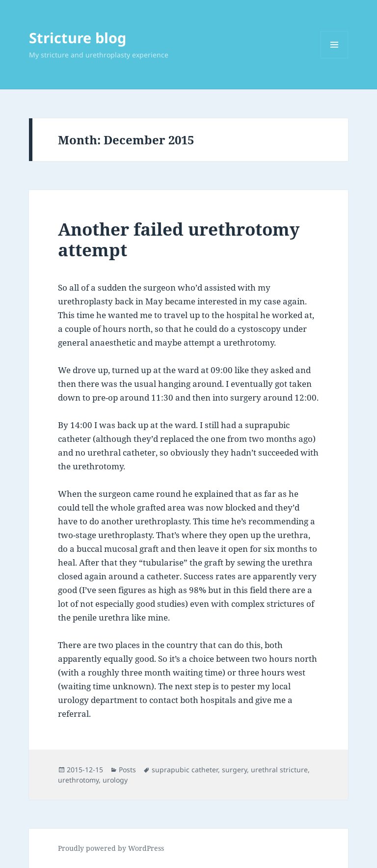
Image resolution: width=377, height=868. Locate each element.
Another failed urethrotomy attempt (179, 239)
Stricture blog (78, 38)
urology (115, 780)
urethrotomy (78, 780)
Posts (127, 770)
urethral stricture (279, 770)
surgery (234, 770)
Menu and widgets (335, 58)
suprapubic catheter (185, 770)
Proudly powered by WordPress (111, 848)
